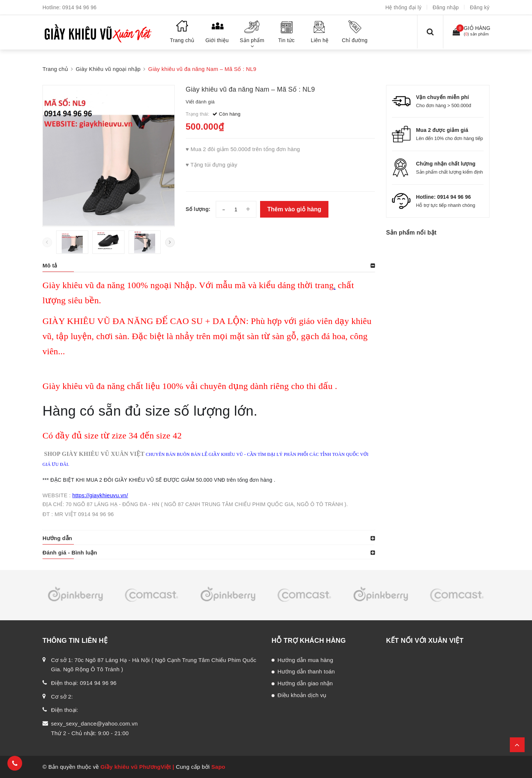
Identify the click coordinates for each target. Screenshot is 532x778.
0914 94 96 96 (80, 7)
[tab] (209, 266)
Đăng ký (480, 7)
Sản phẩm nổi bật (411, 233)
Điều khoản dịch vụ (302, 695)
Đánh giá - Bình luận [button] (70, 552)
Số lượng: (198, 209)
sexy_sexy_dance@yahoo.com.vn (94, 724)
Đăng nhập (446, 7)
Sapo (218, 767)
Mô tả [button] (50, 265)
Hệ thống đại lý (403, 7)
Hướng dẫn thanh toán (306, 671)
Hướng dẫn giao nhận (305, 683)
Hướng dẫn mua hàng (305, 660)
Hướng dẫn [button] (57, 538)
